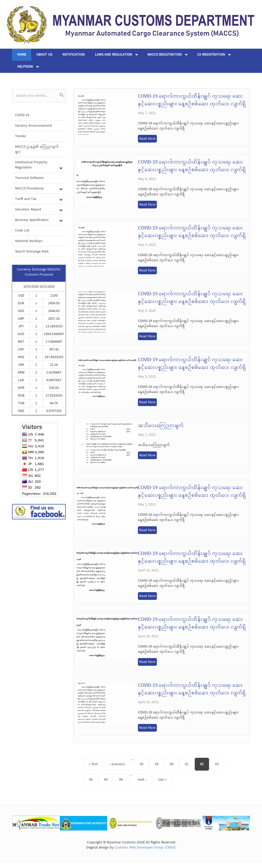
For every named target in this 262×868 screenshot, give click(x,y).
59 (157, 764)
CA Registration (211, 55)
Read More (147, 139)
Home (22, 55)
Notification (74, 55)
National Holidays (29, 241)
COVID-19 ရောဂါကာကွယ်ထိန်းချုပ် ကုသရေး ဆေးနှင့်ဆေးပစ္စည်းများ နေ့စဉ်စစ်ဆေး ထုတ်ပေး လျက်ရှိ (192, 100)
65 (106, 780)
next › (142, 780)
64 (91, 780)
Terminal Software (29, 178)
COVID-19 (22, 115)
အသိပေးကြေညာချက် (161, 426)
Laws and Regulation (113, 55)
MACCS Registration (165, 55)
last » (162, 780)
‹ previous (117, 764)
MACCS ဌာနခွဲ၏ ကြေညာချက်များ (37, 149)
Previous (8, 824)
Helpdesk (25, 67)
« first (93, 764)
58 (141, 764)
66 (121, 780)
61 (187, 764)
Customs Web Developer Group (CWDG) (145, 847)
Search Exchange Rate (32, 251)
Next (254, 824)
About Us (44, 55)
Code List (22, 230)
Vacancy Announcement (34, 126)
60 (172, 764)
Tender (21, 136)
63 (217, 764)
